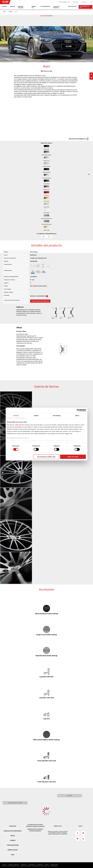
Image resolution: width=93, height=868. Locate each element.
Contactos (13, 826)
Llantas (4, 6)
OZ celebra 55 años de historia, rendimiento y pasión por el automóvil (35, 825)
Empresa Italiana (21, 7)
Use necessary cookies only (46, 457)
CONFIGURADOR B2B (64, 2)
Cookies (47, 864)
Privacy (4, 864)
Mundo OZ (34, 7)
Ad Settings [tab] (57, 415)
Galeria (12, 6)
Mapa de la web (54, 864)
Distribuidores (46, 6)
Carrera (13, 840)
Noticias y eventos (57, 7)
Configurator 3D (84, 7)
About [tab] (77, 415)
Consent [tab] (16, 415)
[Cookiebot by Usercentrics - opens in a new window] (78, 410)
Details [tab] (36, 415)
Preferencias (40, 864)
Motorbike (76, 2)
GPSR (13, 855)
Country (84, 2)
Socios (13, 836)
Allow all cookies (73, 457)
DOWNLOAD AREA (13, 850)
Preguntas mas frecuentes (13, 831)
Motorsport (72, 6)
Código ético (24, 864)
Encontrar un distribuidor (40, 301)
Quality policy (32, 864)
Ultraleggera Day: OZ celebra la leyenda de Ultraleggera (35, 830)
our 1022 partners (18, 425)
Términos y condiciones (14, 864)
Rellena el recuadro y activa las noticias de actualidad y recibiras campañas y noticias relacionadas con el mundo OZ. (58, 833)
